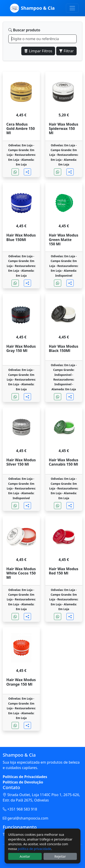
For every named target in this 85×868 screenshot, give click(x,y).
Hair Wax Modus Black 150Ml (64, 349)
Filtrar (66, 51)
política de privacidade (34, 849)
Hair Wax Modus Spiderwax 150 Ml (64, 129)
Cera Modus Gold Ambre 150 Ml (21, 129)
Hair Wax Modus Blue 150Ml (21, 237)
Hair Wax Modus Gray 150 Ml (21, 349)
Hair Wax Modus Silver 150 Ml (21, 462)
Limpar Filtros (38, 51)
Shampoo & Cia (32, 8)
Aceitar (25, 856)
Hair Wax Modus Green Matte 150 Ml (64, 240)
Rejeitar (60, 856)
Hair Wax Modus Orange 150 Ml (21, 682)
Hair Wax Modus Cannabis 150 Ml (64, 462)
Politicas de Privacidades (25, 777)
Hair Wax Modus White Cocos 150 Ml (21, 573)
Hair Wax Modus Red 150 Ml (64, 571)
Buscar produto (24, 30)
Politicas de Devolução (23, 782)
